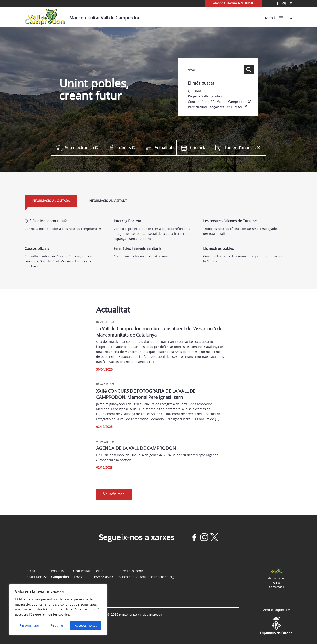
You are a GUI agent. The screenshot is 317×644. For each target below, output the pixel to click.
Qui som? (195, 91)
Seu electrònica (75, 148)
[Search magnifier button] (249, 70)
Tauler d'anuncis (235, 148)
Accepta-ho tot (86, 625)
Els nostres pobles (218, 248)
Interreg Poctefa (127, 221)
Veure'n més (114, 494)
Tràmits (120, 148)
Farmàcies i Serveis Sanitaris (138, 248)
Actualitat (159, 148)
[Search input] (214, 70)
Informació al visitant (108, 201)
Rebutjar (57, 625)
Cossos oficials (37, 248)
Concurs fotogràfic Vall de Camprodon (217, 102)
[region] (58, 610)
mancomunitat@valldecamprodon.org (146, 577)
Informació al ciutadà (51, 201)
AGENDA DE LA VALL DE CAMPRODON (136, 448)
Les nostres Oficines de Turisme (230, 221)
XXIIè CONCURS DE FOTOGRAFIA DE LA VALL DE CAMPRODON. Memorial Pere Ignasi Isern (146, 394)
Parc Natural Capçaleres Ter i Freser (215, 107)
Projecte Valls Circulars (205, 96)
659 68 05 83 (104, 577)
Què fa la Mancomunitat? (46, 221)
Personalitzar (29, 625)
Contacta (194, 148)
